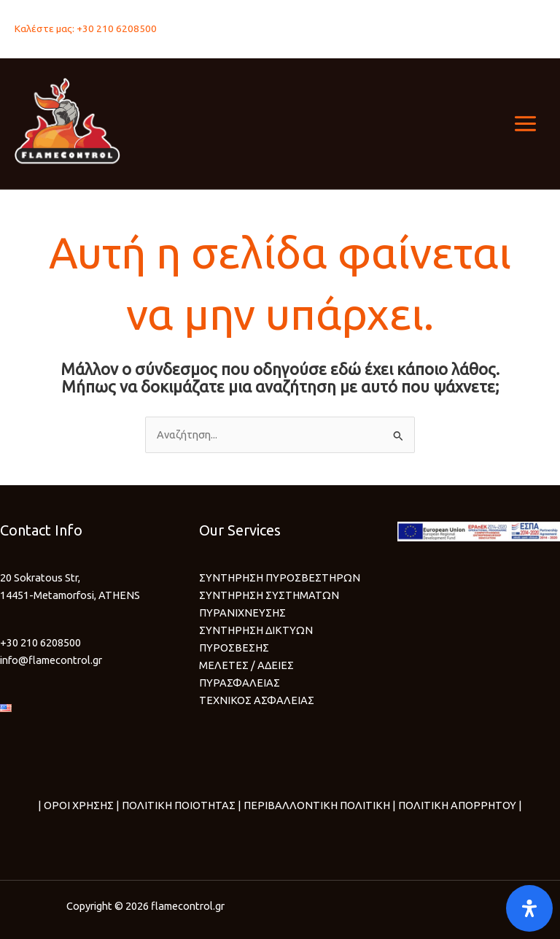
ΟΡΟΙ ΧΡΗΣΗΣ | (82, 805)
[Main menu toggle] (525, 124)
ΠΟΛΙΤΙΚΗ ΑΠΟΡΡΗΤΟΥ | (459, 805)
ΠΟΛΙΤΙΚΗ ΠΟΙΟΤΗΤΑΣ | (180, 805)
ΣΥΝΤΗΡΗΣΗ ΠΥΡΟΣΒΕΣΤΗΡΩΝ (280, 577)
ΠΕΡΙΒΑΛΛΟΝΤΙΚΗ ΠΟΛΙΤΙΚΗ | (319, 805)
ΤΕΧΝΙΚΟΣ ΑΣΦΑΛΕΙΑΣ (257, 700)
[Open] (529, 908)
